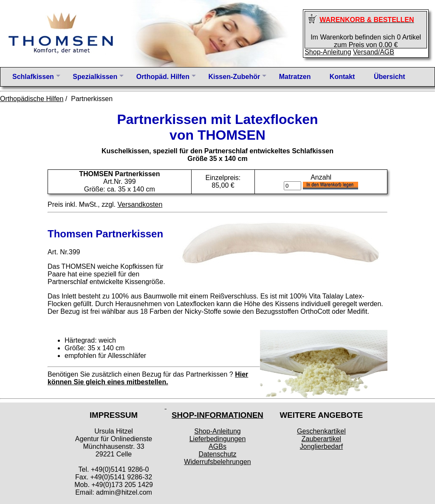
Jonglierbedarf (321, 446)
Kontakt (342, 77)
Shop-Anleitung (328, 52)
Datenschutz (218, 454)
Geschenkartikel (321, 431)
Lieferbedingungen (218, 439)
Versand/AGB (374, 52)
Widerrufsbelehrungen (217, 462)
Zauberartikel (321, 439)
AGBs (217, 446)
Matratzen (295, 77)
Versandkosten (140, 204)
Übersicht (390, 77)
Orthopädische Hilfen (32, 99)
